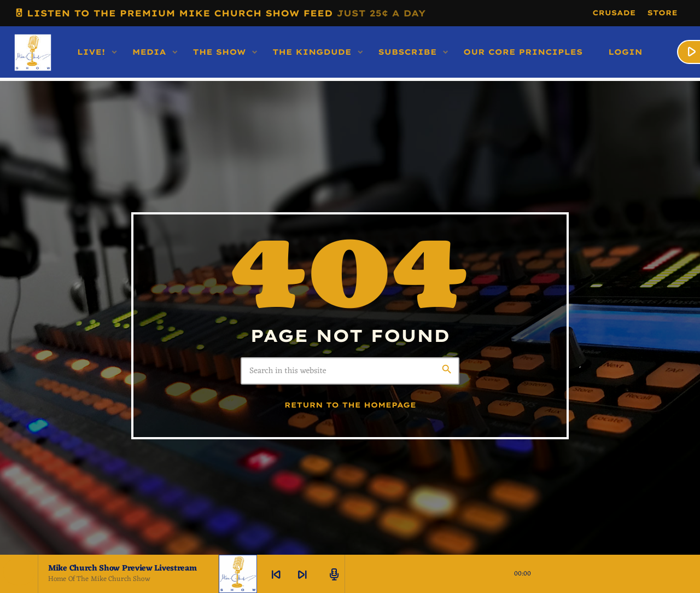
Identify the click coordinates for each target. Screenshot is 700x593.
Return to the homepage (350, 405)
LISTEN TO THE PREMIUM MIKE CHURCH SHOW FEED (220, 13)
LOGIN (625, 52)
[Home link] (33, 52)
